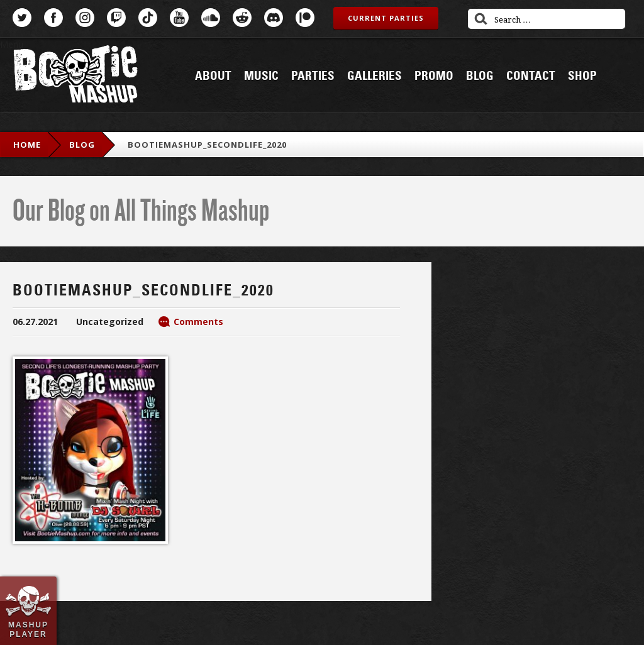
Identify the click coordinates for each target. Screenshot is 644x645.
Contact (531, 76)
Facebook (53, 18)
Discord (274, 18)
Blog (480, 76)
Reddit (242, 18)
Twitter (22, 18)
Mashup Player (28, 629)
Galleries (375, 76)
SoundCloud (211, 18)
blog (82, 145)
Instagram (85, 18)
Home (27, 145)
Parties (313, 76)
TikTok (148, 18)
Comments (198, 322)
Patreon (305, 18)
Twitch (116, 18)
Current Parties (386, 18)
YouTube (179, 18)
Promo (434, 76)
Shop (582, 76)
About (213, 76)
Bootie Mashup (75, 76)
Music (261, 76)
